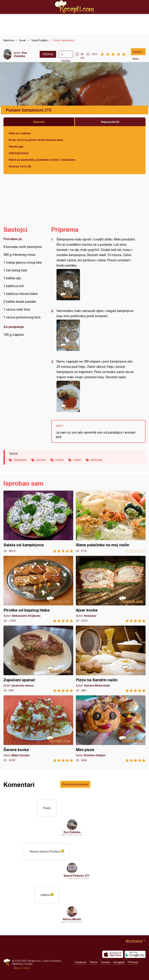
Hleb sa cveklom (20, 133)
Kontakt (29, 964)
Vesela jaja (16, 146)
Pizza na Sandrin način (111, 659)
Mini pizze (111, 729)
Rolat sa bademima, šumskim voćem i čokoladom (42, 160)
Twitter (93, 962)
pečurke (41, 460)
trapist (77, 460)
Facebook (80, 962)
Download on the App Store (113, 954)
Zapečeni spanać (38, 659)
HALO (27, 968)
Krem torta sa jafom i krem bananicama (36, 140)
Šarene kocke (38, 729)
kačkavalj (96, 460)
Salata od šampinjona (38, 522)
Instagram (119, 962)
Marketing (17, 964)
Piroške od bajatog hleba (38, 589)
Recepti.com (75, 7)
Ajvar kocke (111, 589)
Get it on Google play (135, 954)
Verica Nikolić (72, 919)
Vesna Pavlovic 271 (76, 876)
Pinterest (133, 962)
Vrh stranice (134, 941)
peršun (59, 460)
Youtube (105, 962)
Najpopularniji (110, 122)
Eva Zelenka (20, 54)
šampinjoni (20, 460)
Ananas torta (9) (20, 166)
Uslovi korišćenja (51, 961)
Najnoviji (39, 122)
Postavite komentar (75, 784)
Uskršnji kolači (19, 153)
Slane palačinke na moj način (111, 522)
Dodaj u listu (138, 53)
